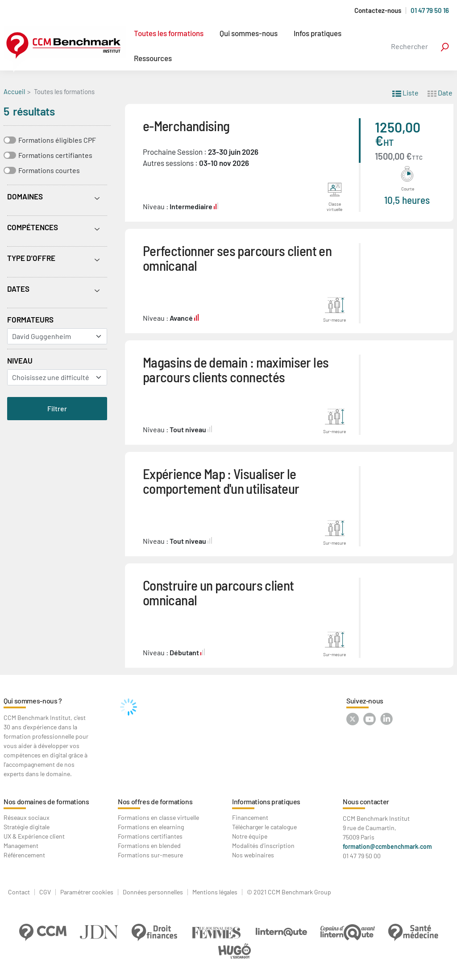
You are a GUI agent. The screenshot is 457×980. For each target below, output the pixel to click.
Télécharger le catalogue (264, 827)
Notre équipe (250, 836)
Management (21, 846)
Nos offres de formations (155, 801)
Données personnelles (153, 892)
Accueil (14, 91)
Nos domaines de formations (46, 801)
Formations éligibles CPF (57, 140)
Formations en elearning (151, 827)
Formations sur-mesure (150, 855)
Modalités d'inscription (263, 846)
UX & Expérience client (34, 836)
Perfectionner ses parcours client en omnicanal (237, 258)
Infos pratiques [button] (318, 33)
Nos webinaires (253, 855)
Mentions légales (215, 892)
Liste (405, 92)
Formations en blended (149, 846)
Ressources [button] (153, 58)
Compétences (33, 227)
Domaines (25, 196)
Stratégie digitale (27, 827)
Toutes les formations (169, 33)
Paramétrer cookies (87, 892)
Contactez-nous (378, 10)
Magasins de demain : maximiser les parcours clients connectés (236, 369)
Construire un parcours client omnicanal (218, 592)
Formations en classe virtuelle (158, 817)
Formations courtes (49, 170)
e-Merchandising (186, 126)
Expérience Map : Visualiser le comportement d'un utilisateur (221, 481)
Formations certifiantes (55, 155)
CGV (45, 892)
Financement (250, 817)
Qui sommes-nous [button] (249, 33)
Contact (19, 892)
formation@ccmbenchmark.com (387, 846)
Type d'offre (31, 258)
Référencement (24, 855)
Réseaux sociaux (27, 817)
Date (440, 92)
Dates (18, 289)
